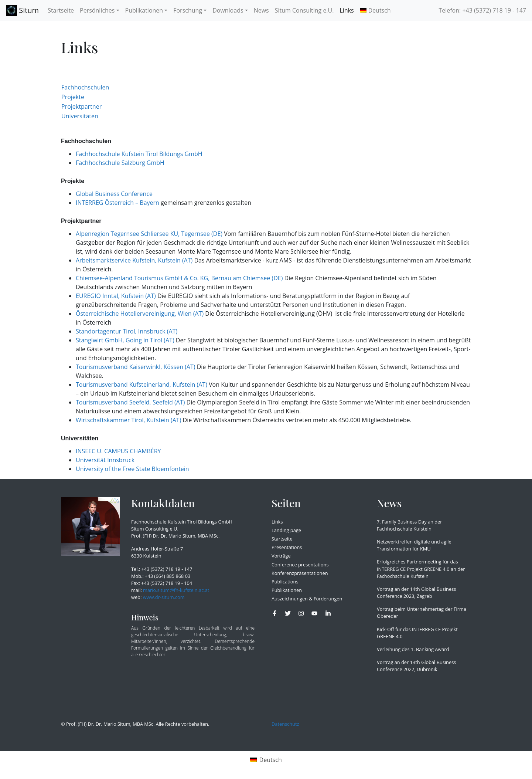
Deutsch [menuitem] (271, 760)
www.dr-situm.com (164, 597)
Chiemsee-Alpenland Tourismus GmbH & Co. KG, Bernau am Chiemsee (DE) (179, 278)
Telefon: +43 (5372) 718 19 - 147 (482, 10)
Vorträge (281, 556)
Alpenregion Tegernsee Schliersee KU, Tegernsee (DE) (149, 234)
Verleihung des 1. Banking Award (413, 649)
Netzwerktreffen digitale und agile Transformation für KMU (414, 545)
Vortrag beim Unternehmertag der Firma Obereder (422, 612)
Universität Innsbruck (105, 460)
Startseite (282, 539)
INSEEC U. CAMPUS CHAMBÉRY (118, 451)
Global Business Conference (114, 194)
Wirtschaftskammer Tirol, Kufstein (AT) (128, 420)
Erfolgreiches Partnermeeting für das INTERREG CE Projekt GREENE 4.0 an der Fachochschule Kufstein (421, 569)
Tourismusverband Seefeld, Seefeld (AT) (130, 402)
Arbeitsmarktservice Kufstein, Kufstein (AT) (134, 260)
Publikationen (287, 590)
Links (277, 522)
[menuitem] (375, 10)
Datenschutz (285, 724)
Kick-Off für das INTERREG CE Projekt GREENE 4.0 (417, 633)
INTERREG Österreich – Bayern (117, 203)
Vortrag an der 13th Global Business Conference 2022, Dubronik (416, 666)
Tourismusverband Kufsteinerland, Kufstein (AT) (141, 385)
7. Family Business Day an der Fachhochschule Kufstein (409, 525)
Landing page (286, 530)
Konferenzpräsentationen (300, 573)
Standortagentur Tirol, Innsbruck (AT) (127, 331)
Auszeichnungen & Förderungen (307, 599)
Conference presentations (300, 565)
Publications (285, 582)
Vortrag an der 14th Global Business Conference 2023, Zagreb (416, 592)
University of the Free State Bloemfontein (132, 469)
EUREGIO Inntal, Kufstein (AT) (116, 296)
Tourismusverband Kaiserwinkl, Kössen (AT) (136, 367)
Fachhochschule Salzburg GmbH (120, 163)
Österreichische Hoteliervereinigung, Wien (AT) (140, 314)
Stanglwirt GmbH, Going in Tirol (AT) (125, 340)
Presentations (287, 547)
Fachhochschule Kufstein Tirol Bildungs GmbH (139, 154)
